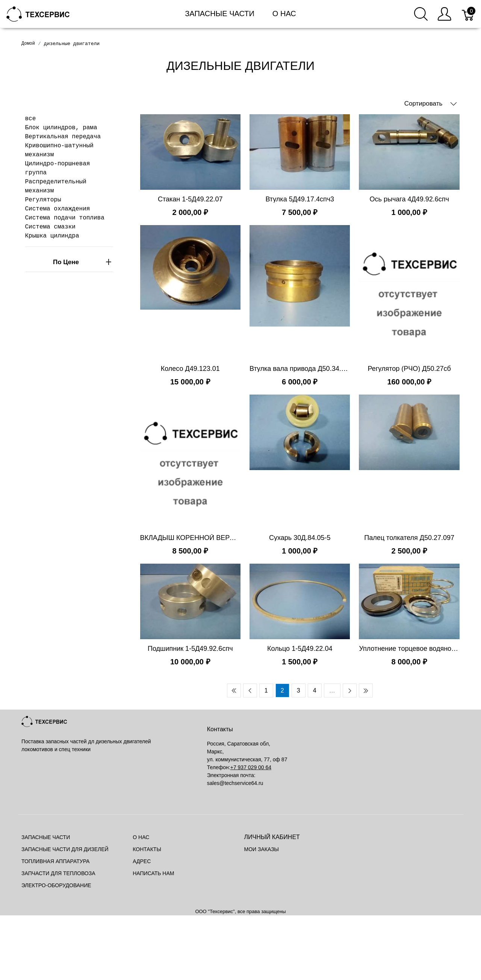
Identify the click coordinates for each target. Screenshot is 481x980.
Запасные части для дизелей (65, 849)
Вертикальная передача (63, 137)
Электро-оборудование (56, 885)
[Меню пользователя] (444, 14)
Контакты (147, 849)
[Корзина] (468, 14)
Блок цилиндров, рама (61, 128)
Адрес (142, 861)
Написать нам (153, 873)
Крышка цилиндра (52, 236)
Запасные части (220, 14)
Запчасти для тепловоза (58, 873)
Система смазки (50, 227)
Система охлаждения (58, 209)
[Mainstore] (38, 13)
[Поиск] (421, 14)
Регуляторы (43, 200)
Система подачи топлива (65, 218)
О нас (284, 14)
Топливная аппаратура (55, 861)
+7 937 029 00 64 (251, 767)
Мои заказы (262, 849)
